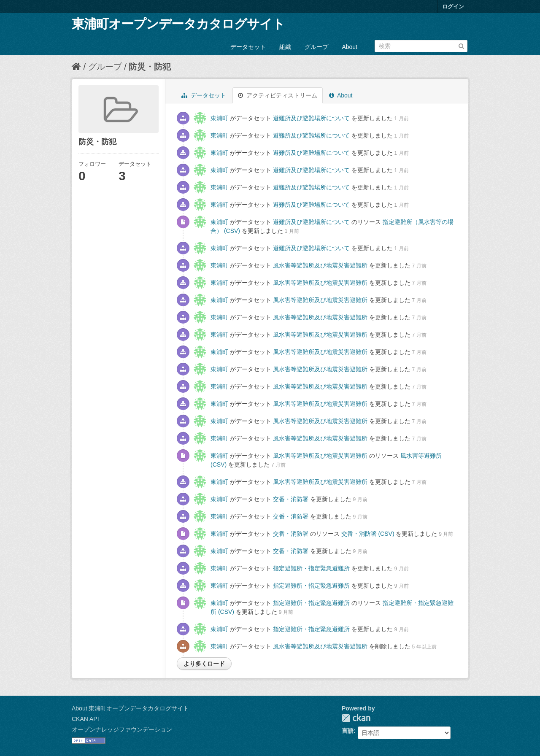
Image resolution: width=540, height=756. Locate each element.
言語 (348, 731)
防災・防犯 (150, 67)
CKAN (356, 718)
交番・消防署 (291, 499)
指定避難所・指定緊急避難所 (311, 568)
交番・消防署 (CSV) (368, 534)
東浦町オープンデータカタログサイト (178, 24)
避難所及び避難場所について (311, 118)
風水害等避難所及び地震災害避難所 (320, 265)
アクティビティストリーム (278, 95)
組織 (285, 47)
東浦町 (219, 118)
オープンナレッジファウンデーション (122, 729)
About (350, 47)
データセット (248, 47)
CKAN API (85, 719)
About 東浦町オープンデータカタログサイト (130, 708)
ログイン (453, 7)
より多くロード (204, 664)
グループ (316, 47)
